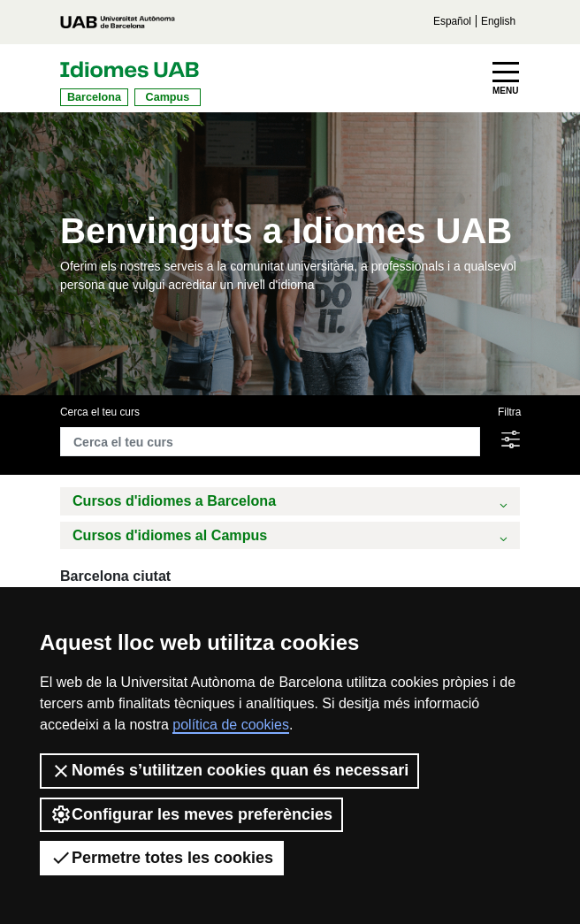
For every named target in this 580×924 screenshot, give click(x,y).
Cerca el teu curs (100, 412)
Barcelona (94, 97)
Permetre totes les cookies (162, 858)
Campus (168, 97)
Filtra (509, 412)
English (498, 21)
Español (452, 21)
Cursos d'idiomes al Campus (292, 537)
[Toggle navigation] (506, 79)
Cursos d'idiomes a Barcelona (292, 503)
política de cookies (231, 725)
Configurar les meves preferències (191, 814)
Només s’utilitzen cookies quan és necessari (229, 771)
